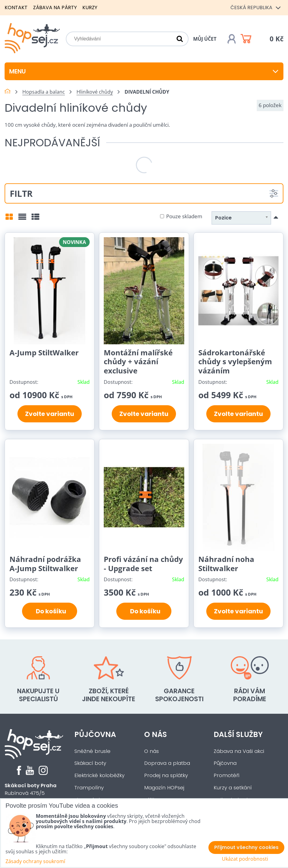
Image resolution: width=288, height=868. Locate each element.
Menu (144, 71)
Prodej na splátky (166, 775)
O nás (155, 734)
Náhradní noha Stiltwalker (226, 564)
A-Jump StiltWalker (44, 352)
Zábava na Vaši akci (239, 751)
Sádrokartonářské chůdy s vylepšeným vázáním (235, 362)
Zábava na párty (55, 7)
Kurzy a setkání (233, 788)
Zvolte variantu (50, 414)
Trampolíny (89, 788)
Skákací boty (90, 763)
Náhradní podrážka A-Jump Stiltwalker (45, 564)
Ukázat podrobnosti (245, 859)
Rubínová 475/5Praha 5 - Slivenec (31, 793)
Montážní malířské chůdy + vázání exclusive (138, 362)
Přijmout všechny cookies (246, 847)
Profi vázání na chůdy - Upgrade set (143, 564)
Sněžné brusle (92, 751)
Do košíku (50, 611)
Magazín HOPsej (164, 788)
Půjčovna (95, 734)
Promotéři (226, 775)
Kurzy (90, 7)
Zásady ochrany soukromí (35, 861)
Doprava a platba (167, 763)
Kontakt (16, 7)
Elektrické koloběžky (99, 775)
